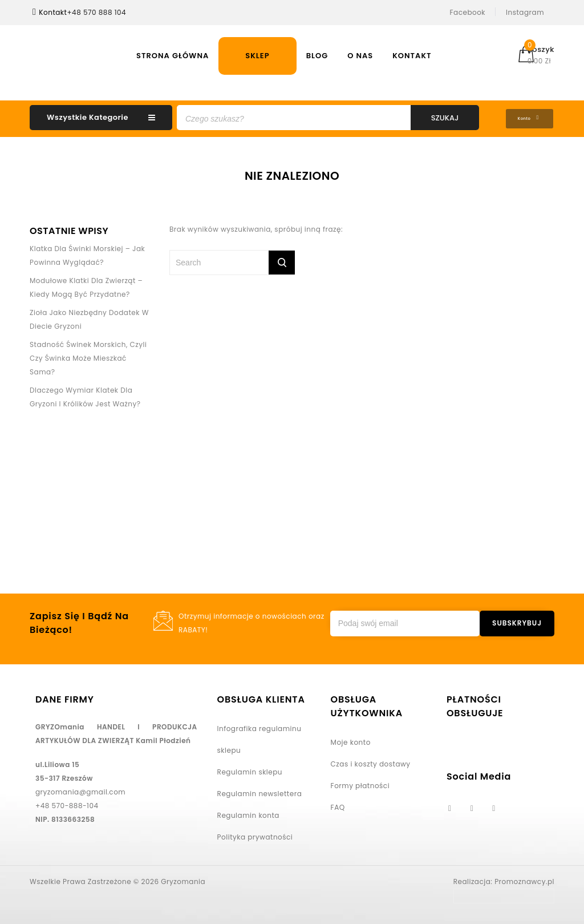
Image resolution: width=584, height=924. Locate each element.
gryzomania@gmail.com (80, 790)
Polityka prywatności (255, 835)
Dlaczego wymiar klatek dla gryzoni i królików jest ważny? (85, 395)
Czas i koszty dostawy (371, 762)
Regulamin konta (248, 813)
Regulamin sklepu (250, 770)
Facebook (468, 12)
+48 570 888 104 (96, 12)
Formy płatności (360, 783)
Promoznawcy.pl (524, 879)
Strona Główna (173, 56)
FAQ (338, 805)
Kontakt (412, 56)
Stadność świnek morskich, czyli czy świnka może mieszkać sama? (88, 356)
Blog (317, 56)
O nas (360, 56)
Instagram (525, 12)
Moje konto (351, 740)
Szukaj (445, 118)
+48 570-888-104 (67, 803)
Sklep (257, 56)
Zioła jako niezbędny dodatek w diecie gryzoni (89, 317)
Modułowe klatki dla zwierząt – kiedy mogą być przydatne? (86, 285)
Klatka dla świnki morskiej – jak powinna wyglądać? (87, 253)
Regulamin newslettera (260, 791)
